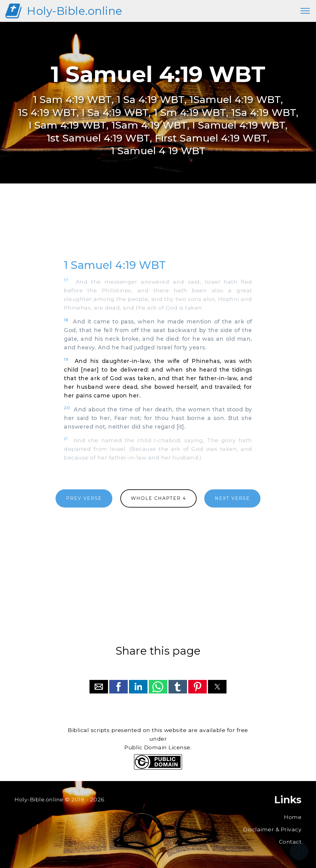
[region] (158, 228)
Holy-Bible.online (75, 11)
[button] (99, 687)
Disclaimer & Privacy (272, 829)
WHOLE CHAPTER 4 (158, 498)
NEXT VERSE (232, 498)
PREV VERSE (84, 498)
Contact (290, 842)
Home (293, 817)
